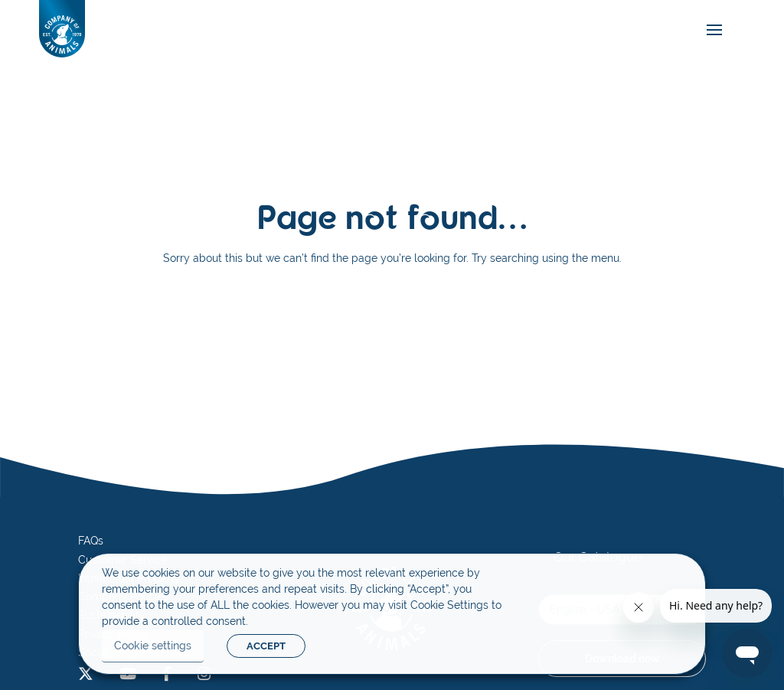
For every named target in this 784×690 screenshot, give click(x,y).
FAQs (91, 541)
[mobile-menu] (710, 30)
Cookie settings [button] (153, 646)
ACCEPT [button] (266, 646)
